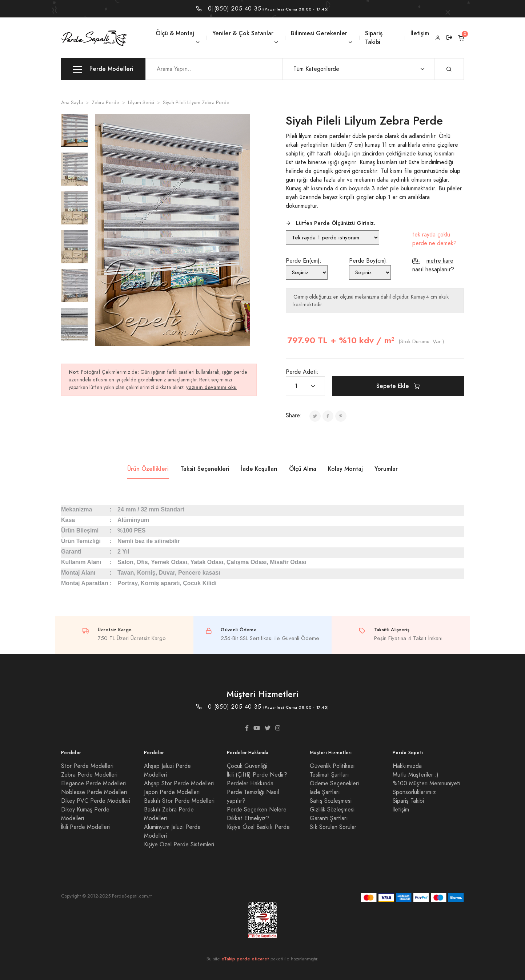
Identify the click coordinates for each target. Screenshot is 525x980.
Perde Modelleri (103, 69)
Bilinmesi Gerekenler (319, 33)
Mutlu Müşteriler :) (416, 775)
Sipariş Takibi (374, 38)
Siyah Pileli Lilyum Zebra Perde (196, 103)
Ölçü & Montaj (175, 33)
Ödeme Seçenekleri (334, 783)
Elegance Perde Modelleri (93, 783)
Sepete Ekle (398, 386)
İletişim (420, 33)
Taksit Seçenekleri (205, 469)
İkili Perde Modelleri (85, 827)
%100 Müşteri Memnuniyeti (426, 783)
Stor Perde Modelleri (87, 766)
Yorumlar (386, 469)
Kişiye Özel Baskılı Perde (258, 827)
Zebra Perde (105, 103)
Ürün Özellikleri (148, 469)
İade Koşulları (259, 469)
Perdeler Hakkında (250, 783)
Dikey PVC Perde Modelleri (96, 801)
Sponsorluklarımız (414, 792)
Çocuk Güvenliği (247, 766)
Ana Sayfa (72, 103)
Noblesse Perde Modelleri (94, 792)
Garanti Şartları (329, 818)
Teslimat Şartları (329, 775)
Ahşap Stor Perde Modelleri (179, 783)
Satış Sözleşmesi (331, 801)
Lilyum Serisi (141, 103)
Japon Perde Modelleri (172, 792)
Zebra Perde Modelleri (89, 775)
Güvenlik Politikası (332, 766)
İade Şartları (325, 792)
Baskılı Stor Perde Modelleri (179, 801)
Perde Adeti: (302, 372)
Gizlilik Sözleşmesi (332, 810)
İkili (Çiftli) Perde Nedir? (257, 775)
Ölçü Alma (303, 469)
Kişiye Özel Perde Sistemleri (179, 845)
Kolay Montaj (345, 469)
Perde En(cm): (304, 261)
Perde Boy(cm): (368, 261)
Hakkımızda (407, 766)
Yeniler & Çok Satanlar (243, 33)
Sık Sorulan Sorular (333, 827)
